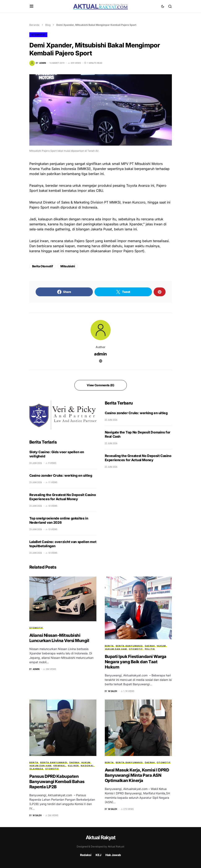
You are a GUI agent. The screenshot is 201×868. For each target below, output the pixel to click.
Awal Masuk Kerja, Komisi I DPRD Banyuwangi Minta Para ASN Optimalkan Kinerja (137, 775)
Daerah (150, 646)
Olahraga (36, 769)
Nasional (87, 766)
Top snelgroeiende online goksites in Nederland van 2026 (59, 520)
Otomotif (38, 35)
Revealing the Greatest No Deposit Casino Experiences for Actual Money (63, 497)
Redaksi (86, 855)
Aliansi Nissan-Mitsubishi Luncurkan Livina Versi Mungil (59, 638)
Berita (109, 646)
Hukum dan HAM (116, 649)
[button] (32, 6)
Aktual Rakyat (100, 837)
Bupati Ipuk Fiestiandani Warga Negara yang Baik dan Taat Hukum (136, 662)
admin (100, 354)
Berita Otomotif (43, 266)
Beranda (34, 25)
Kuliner (73, 766)
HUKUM (161, 646)
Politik (150, 649)
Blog (48, 25)
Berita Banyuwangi (129, 646)
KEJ (98, 855)
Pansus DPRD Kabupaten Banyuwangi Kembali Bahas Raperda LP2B (57, 782)
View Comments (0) (100, 385)
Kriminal (60, 766)
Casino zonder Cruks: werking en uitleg (61, 475)
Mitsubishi (68, 266)
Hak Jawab (113, 855)
